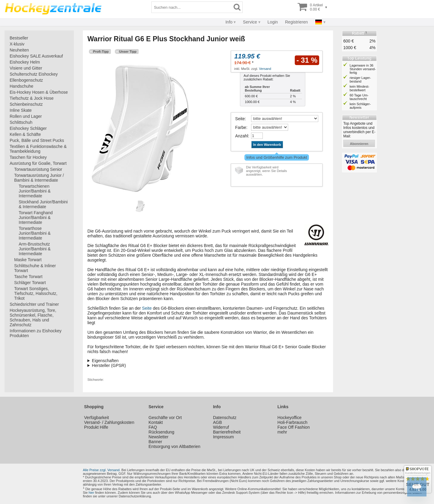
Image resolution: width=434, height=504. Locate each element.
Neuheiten (19, 50)
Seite (240, 119)
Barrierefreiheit (227, 432)
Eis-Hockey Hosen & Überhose (39, 92)
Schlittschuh (21, 122)
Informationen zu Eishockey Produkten (36, 333)
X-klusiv (17, 44)
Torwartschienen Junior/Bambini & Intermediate (35, 191)
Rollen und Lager (26, 116)
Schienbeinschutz (26, 104)
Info (229, 22)
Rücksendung (162, 432)
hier (91, 493)
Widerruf (221, 427)
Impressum (223, 437)
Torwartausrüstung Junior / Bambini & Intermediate (39, 178)
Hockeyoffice (290, 418)
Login (273, 22)
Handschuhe (22, 86)
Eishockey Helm (25, 62)
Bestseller (19, 38)
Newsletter (159, 437)
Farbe (241, 127)
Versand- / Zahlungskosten (109, 422)
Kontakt (156, 422)
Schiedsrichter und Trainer (34, 304)
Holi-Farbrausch (293, 422)
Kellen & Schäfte (25, 134)
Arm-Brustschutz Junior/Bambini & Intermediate (35, 249)
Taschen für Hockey (28, 157)
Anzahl (242, 136)
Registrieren (296, 22)
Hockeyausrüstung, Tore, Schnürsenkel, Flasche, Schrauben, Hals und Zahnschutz (33, 318)
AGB (218, 422)
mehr (282, 432)
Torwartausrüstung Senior (38, 169)
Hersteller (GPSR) (109, 365)
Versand (265, 69)
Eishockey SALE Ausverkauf (36, 56)
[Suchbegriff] (192, 7)
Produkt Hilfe (96, 427)
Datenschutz (225, 418)
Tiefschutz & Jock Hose (32, 98)
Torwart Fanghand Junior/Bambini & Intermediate (36, 218)
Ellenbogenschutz (26, 80)
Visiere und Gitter (26, 68)
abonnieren (359, 144)
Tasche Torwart (28, 277)
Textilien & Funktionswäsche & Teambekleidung (38, 149)
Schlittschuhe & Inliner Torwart (35, 268)
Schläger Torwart (30, 283)
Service (250, 22)
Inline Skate (21, 110)
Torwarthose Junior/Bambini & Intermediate (35, 233)
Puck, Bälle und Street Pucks (37, 140)
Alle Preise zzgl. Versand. (102, 470)
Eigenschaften (105, 361)
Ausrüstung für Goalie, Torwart (38, 163)
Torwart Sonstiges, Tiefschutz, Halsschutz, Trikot (36, 293)
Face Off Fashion (294, 427)
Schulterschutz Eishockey (34, 74)
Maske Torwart (28, 260)
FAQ (153, 427)
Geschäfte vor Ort (165, 418)
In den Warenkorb (267, 145)
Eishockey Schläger (28, 128)
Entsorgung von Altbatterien (175, 446)
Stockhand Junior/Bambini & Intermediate (43, 204)
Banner (155, 442)
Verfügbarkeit (97, 418)
